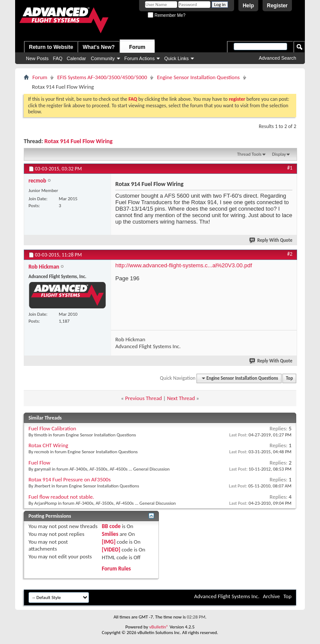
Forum (137, 47)
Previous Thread (144, 398)
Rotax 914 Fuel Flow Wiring (79, 141)
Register (277, 6)
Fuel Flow (39, 463)
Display (279, 154)
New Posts (37, 58)
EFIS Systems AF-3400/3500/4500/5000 (102, 77)
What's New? (98, 47)
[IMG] (109, 542)
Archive (271, 596)
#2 (290, 254)
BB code (111, 526)
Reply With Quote (271, 240)
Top (289, 378)
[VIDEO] (111, 549)
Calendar (77, 58)
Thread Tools (249, 154)
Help (248, 6)
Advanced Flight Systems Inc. (227, 596)
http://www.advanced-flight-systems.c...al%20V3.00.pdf (184, 265)
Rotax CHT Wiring (48, 445)
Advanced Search (277, 58)
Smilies (110, 534)
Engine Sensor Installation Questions (198, 77)
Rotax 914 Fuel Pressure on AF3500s (70, 479)
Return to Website (51, 47)
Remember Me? (166, 15)
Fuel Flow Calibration (52, 428)
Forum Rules (116, 569)
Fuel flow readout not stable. (61, 497)
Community (103, 58)
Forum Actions (139, 58)
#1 (290, 168)
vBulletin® (159, 627)
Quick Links (176, 58)
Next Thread (181, 398)
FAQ (58, 58)
